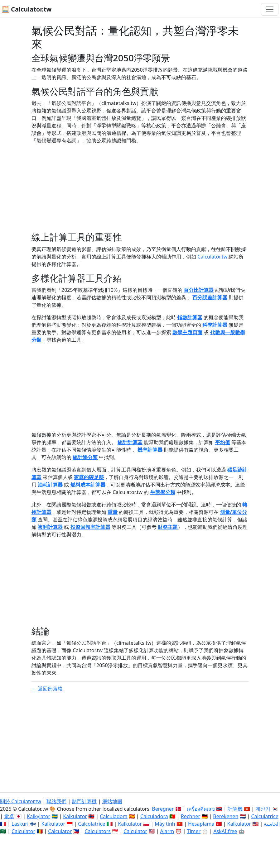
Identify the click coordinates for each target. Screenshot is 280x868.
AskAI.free (225, 831)
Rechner (191, 816)
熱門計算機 (84, 801)
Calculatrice (265, 816)
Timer (194, 831)
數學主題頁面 (187, 332)
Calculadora (114, 816)
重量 (113, 512)
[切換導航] (270, 9)
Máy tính (165, 824)
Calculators (98, 831)
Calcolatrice (92, 824)
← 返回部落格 (47, 689)
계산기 (263, 809)
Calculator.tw (212, 257)
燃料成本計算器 (88, 485)
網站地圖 (112, 801)
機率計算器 (150, 450)
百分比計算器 (199, 290)
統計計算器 (130, 442)
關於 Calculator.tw (21, 801)
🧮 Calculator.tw (27, 9)
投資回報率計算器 (90, 527)
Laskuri (20, 824)
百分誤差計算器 (210, 297)
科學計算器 (215, 325)
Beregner (163, 809)
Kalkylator (39, 816)
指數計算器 (190, 317)
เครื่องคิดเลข (201, 809)
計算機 (235, 809)
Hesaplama (201, 824)
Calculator (23, 831)
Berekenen (226, 816)
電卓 (9, 816)
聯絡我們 (56, 801)
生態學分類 (163, 492)
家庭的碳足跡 (89, 477)
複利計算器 (50, 527)
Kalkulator (75, 816)
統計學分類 (85, 457)
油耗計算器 (50, 485)
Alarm (167, 831)
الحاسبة (272, 824)
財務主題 (168, 527)
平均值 (223, 442)
